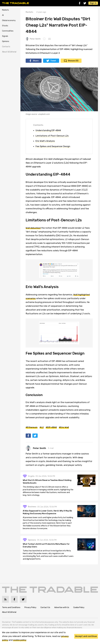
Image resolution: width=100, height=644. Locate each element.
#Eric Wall (64, 427)
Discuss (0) (73, 61)
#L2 (42, 427)
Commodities (8, 31)
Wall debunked (33, 228)
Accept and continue (86, 636)
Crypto (32, 477)
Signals (5, 36)
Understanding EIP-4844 (48, 130)
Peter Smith (33, 39)
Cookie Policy (79, 609)
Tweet (53, 61)
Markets (5, 10)
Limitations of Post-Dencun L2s (52, 136)
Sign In (93, 3)
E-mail (51, 448)
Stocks (5, 26)
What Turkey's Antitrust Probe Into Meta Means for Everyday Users (47, 547)
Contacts (6, 47)
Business (33, 508)
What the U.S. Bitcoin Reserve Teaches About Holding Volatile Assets (48, 482)
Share (36, 61)
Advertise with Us (62, 609)
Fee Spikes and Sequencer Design (53, 146)
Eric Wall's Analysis (45, 141)
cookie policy (20, 640)
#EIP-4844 (51, 427)
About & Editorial (9, 52)
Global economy (9, 20)
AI (3, 15)
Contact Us (45, 609)
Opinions (6, 41)
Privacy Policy (30, 609)
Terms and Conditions (11, 609)
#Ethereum (32, 427)
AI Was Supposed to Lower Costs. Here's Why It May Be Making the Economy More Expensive (48, 513)
